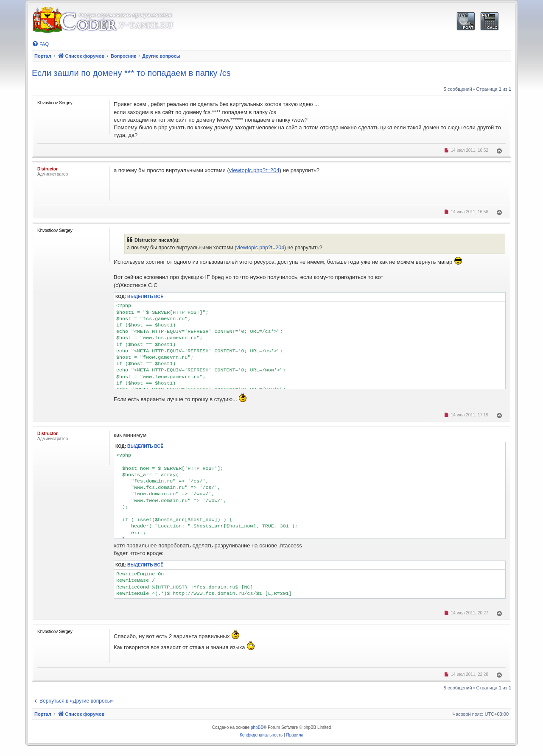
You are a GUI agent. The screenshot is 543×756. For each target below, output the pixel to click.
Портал (43, 56)
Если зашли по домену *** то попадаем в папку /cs (131, 73)
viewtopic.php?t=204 (254, 170)
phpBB (257, 727)
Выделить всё (145, 297)
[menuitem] (40, 44)
